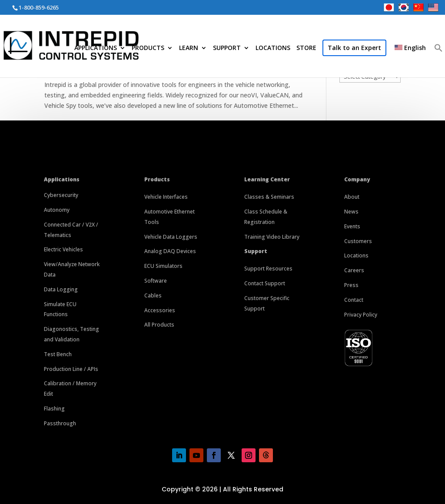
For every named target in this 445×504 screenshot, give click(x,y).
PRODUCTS (148, 48)
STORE (306, 48)
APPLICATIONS (96, 48)
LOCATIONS (273, 48)
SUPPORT (227, 48)
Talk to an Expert (354, 48)
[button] (438, 62)
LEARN (189, 48)
